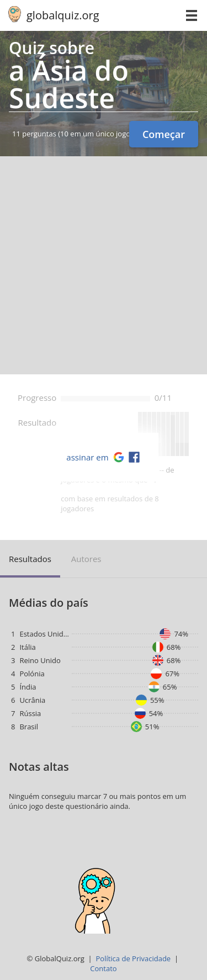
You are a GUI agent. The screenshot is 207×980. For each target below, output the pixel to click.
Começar (164, 134)
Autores (86, 559)
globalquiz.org (63, 15)
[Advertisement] (104, 265)
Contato (103, 968)
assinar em (87, 457)
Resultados (30, 559)
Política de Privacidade (133, 958)
